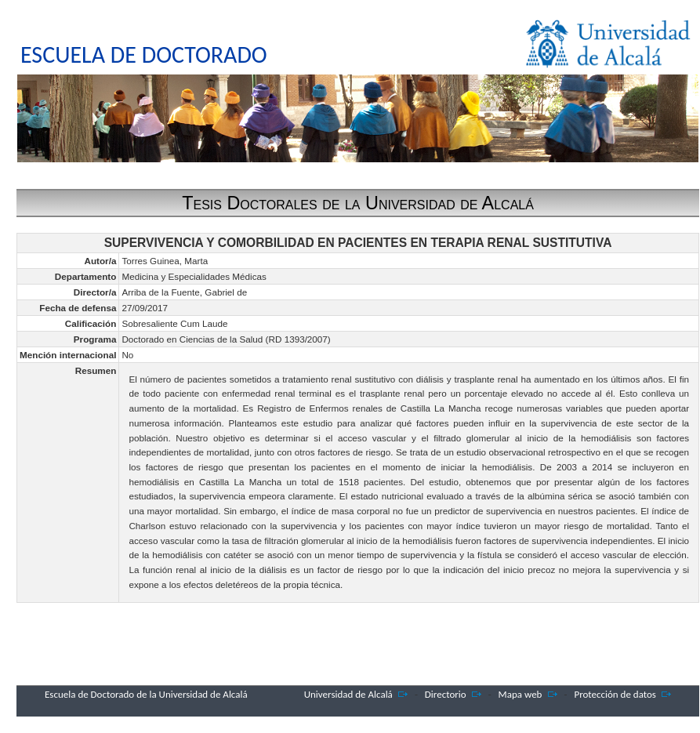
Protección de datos (615, 694)
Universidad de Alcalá (348, 694)
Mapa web (520, 694)
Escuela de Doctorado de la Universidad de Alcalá (146, 694)
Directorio (446, 694)
